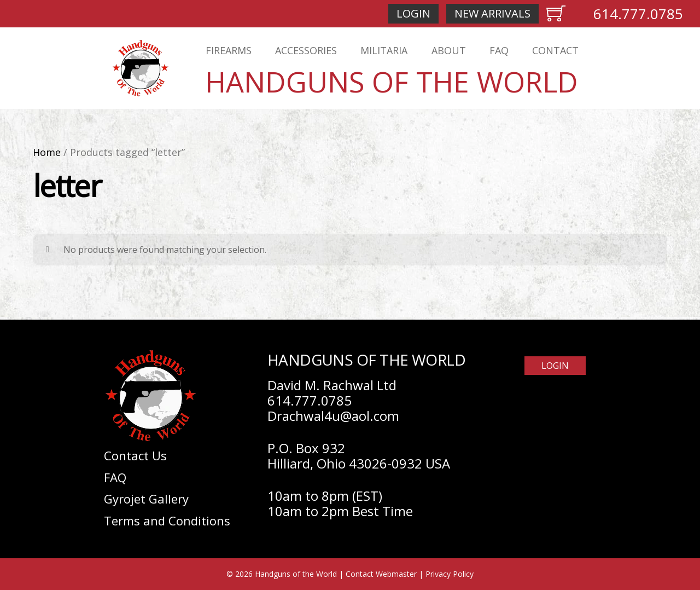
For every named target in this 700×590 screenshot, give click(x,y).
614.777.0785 (638, 14)
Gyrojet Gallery (146, 499)
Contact (555, 50)
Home (47, 152)
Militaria (384, 50)
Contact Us (135, 455)
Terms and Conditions (167, 520)
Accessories (306, 50)
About (449, 50)
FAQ (499, 50)
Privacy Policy (450, 574)
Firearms (229, 50)
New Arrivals (492, 13)
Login (413, 13)
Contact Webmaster (381, 574)
